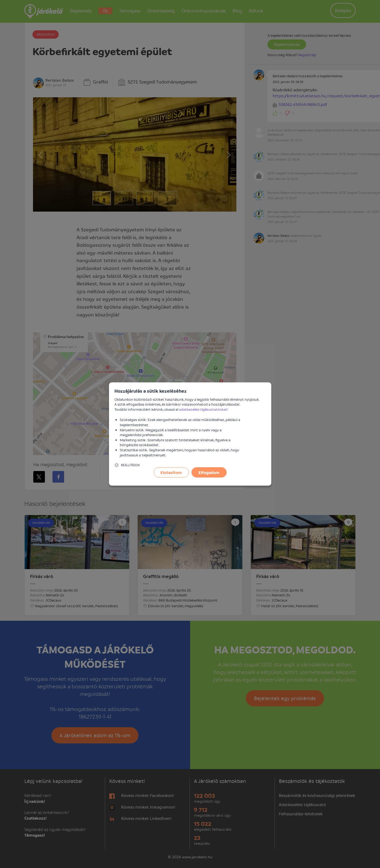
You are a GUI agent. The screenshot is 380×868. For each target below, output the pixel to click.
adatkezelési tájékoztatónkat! (204, 409)
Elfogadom (209, 472)
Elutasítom (171, 472)
